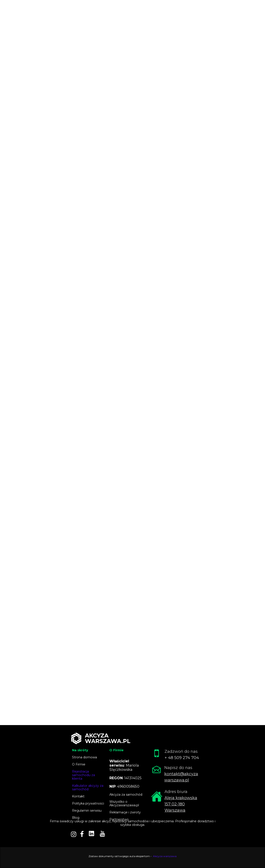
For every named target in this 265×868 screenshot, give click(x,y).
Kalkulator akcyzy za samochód (88, 787)
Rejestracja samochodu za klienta (83, 775)
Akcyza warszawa (165, 856)
